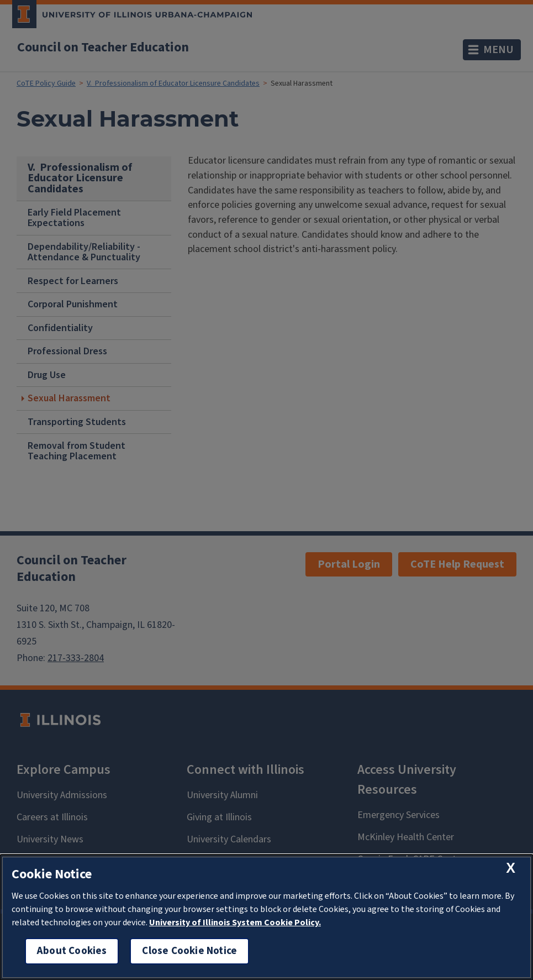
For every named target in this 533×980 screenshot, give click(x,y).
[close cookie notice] (511, 868)
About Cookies (72, 951)
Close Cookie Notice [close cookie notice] (189, 951)
